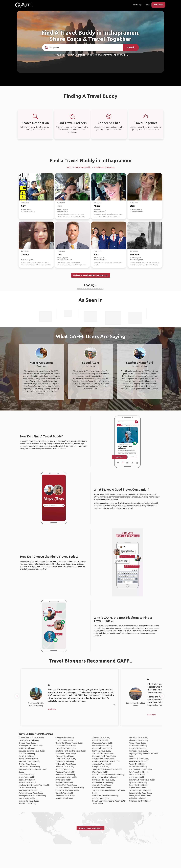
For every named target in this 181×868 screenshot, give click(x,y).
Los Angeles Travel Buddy (29, 740)
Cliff (23, 206)
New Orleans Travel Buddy (103, 782)
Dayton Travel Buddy (137, 788)
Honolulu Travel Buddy (65, 782)
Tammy (25, 254)
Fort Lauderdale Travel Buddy (67, 790)
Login (147, 5)
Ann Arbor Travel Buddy (139, 738)
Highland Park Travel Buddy (66, 785)
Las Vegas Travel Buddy (102, 751)
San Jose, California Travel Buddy (32, 751)
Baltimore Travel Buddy (65, 767)
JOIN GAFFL (158, 5)
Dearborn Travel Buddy (138, 746)
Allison (97, 206)
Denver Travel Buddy (27, 756)
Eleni (132, 206)
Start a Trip (137, 5)
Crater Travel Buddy (137, 775)
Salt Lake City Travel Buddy (103, 754)
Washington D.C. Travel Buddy (31, 746)
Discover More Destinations (90, 828)
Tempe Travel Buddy (137, 764)
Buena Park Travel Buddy (102, 748)
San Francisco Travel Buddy (30, 767)
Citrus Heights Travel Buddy (103, 759)
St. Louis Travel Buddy (64, 769)
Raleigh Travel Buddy (101, 767)
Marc (96, 254)
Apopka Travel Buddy (101, 798)
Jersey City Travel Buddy (29, 759)
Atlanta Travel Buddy (27, 754)
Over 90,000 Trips (109, 55)
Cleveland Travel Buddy (139, 740)
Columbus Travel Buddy (65, 738)
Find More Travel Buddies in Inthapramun (91, 275)
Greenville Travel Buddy (102, 785)
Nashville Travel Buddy (65, 793)
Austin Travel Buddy (27, 777)
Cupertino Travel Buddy (65, 761)
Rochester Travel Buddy (139, 751)
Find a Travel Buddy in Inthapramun (90, 160)
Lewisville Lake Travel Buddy (104, 780)
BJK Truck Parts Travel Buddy (141, 769)
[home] (24, 5)
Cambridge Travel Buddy (102, 764)
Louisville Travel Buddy (138, 767)
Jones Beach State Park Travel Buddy (107, 769)
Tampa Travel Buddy (27, 798)
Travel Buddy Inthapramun (104, 167)
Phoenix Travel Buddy (27, 782)
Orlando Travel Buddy (64, 740)
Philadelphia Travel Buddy (66, 748)
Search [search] (131, 47)
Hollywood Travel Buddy (65, 796)
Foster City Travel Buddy (139, 785)
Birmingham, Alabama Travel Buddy (32, 796)
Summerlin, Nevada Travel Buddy (142, 780)
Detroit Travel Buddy (137, 748)
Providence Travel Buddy (65, 775)
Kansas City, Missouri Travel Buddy (69, 743)
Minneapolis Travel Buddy (103, 743)
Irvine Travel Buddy (63, 780)
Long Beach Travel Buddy (139, 759)
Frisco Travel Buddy (137, 777)
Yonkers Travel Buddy (27, 804)
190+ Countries (77, 55)
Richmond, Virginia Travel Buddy (105, 777)
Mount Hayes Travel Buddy (66, 777)
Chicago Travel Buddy (27, 743)
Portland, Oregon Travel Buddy (31, 793)
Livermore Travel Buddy (65, 756)
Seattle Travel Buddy (27, 748)
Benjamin (135, 254)
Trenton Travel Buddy (27, 764)
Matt (60, 206)
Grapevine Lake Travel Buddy (141, 793)
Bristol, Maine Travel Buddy (140, 796)
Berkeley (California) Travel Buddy (106, 761)
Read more (52, 709)
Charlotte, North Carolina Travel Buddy (71, 751)
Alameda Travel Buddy (101, 738)
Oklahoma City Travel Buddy (140, 801)
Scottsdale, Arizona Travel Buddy (105, 796)
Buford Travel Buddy (100, 740)
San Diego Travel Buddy (28, 790)
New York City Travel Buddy (30, 761)
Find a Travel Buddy (83, 167)
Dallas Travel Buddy (27, 775)
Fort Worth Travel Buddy (139, 772)
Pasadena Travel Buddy (138, 761)
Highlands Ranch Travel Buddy (104, 756)
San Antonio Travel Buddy (66, 746)
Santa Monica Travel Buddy (140, 790)
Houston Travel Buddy (28, 788)
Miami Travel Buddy (100, 772)
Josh (60, 254)
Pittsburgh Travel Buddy (65, 772)
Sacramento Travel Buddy (66, 754)
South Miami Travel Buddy (66, 759)
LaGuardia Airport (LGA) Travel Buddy (70, 788)
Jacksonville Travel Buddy (66, 764)
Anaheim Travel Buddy (64, 798)
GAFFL (69, 167)
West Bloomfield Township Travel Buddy (108, 775)
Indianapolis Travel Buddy (29, 801)
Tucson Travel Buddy (138, 743)
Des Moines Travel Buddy (102, 746)
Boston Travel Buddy (27, 780)
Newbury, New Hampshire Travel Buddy (34, 785)
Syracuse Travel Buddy (138, 782)
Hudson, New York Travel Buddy (31, 738)
